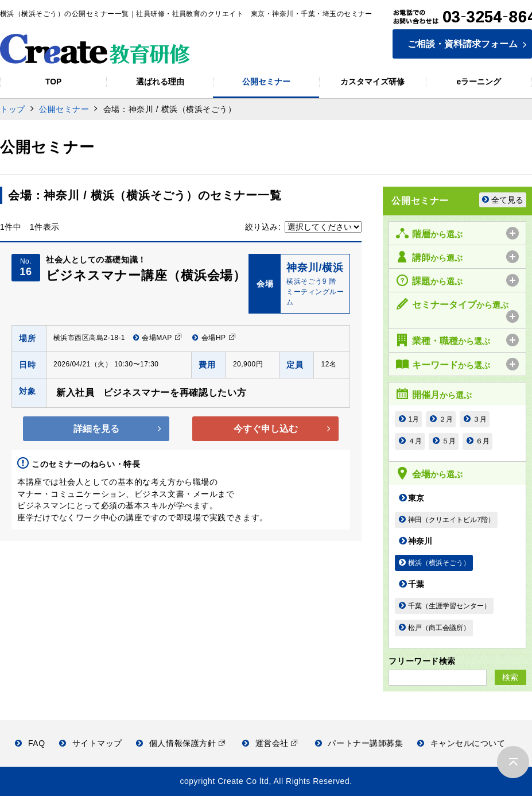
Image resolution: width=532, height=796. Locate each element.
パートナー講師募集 (359, 743)
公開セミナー (64, 109)
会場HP (214, 338)
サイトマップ (91, 743)
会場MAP (158, 338)
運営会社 (270, 743)
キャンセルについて (461, 743)
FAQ (30, 743)
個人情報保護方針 (180, 743)
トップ (13, 109)
